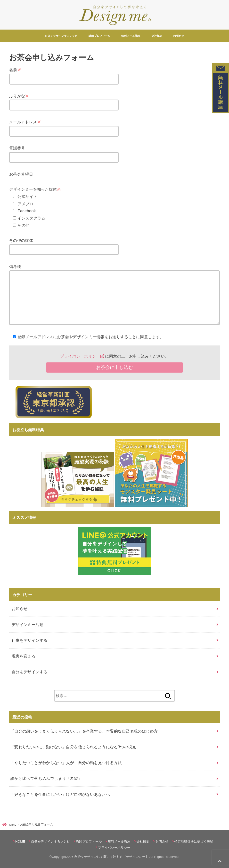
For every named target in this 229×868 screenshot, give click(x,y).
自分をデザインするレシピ (61, 36)
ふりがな (19, 96)
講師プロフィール (99, 36)
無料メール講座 (131, 36)
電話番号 (17, 148)
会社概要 (157, 36)
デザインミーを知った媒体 (35, 189)
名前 (15, 70)
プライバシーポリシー (80, 356)
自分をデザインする (30, 672)
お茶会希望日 (21, 174)
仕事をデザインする (30, 640)
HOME (20, 841)
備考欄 (15, 266)
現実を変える (24, 656)
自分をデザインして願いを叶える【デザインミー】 (111, 857)
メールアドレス (25, 122)
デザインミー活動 (28, 625)
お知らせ (20, 609)
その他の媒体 (21, 240)
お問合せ (179, 36)
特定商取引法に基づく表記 (194, 841)
